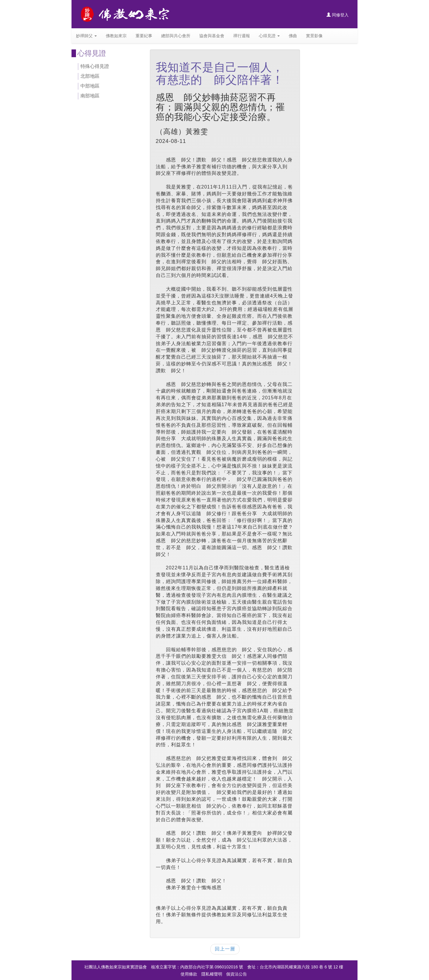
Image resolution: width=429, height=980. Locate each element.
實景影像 (314, 36)
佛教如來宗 (116, 36)
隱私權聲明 (212, 974)
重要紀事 (144, 36)
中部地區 (90, 86)
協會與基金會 (212, 36)
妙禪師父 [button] (86, 36)
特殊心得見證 (95, 66)
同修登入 (338, 15)
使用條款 (189, 974)
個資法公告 (237, 974)
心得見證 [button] (269, 36)
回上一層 (225, 949)
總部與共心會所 (176, 36)
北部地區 (90, 76)
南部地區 (90, 96)
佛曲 (293, 36)
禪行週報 (242, 36)
